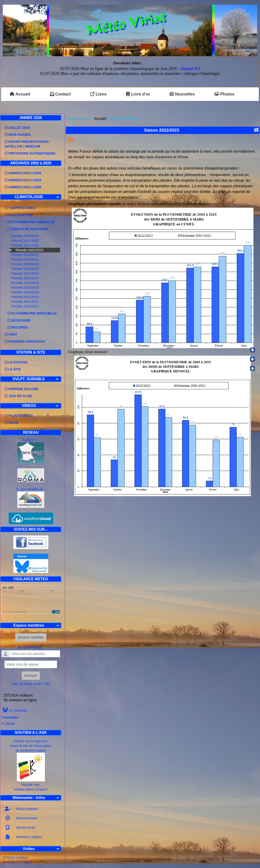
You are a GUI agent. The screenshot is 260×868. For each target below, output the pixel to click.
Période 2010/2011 (25, 306)
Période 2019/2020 (25, 264)
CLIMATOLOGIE (38, 197)
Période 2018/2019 (25, 269)
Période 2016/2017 (25, 278)
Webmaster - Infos (37, 798)
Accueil (100, 119)
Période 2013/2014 (25, 292)
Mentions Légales (29, 837)
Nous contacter (27, 809)
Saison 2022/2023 (162, 130)
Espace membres (37, 625)
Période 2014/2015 (25, 288)
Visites (42, 849)
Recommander (26, 818)
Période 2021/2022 (25, 255)
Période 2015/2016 (25, 283)
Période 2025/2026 (25, 236)
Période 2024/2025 (25, 241)
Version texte (25, 827)
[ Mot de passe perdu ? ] (31, 684)
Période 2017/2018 (25, 273)
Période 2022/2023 (29, 250)
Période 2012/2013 (25, 297)
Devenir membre (31, 637)
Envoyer (31, 675)
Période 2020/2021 (25, 259)
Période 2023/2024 (25, 245)
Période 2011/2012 (25, 302)
